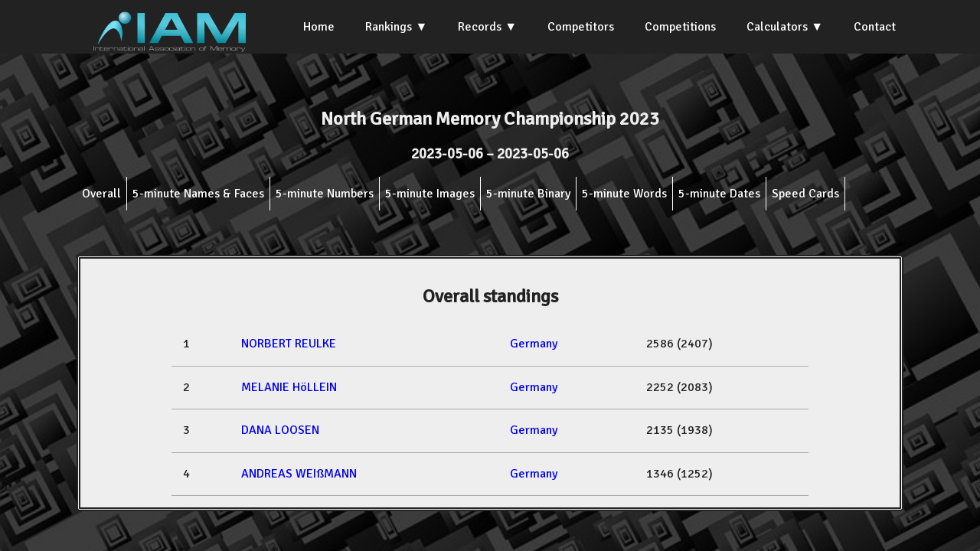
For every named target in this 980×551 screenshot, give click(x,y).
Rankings (389, 27)
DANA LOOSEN (280, 430)
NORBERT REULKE (289, 344)
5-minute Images (430, 194)
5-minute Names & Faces (198, 194)
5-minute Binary (528, 194)
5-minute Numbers (325, 194)
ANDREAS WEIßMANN (299, 474)
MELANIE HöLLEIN (289, 387)
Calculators (777, 27)
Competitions (680, 27)
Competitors (581, 27)
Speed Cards (805, 194)
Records (480, 27)
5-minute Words (624, 194)
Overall (101, 194)
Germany (534, 344)
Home (319, 27)
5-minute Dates (719, 194)
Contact (875, 27)
